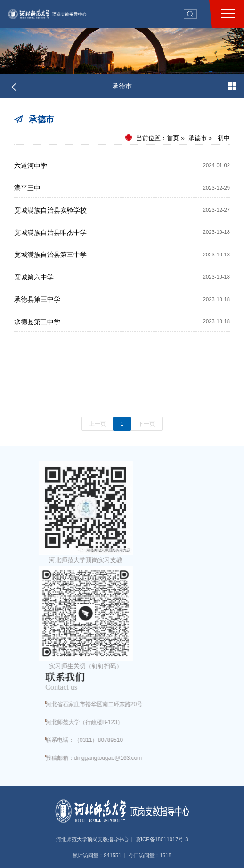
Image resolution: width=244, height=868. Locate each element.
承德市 (122, 86)
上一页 (98, 424)
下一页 (146, 424)
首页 (173, 138)
